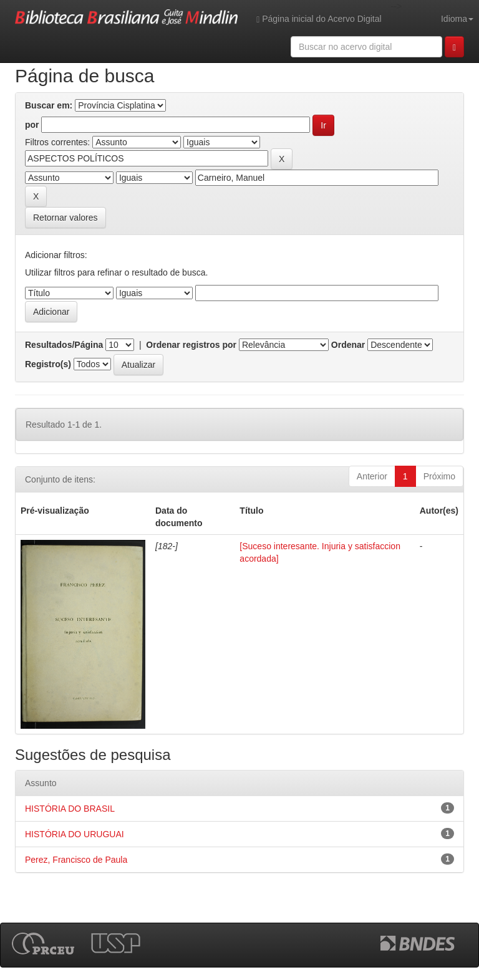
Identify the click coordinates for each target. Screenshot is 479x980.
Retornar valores (65, 218)
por (32, 125)
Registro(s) (48, 364)
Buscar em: (49, 105)
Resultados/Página (64, 345)
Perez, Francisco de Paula (76, 860)
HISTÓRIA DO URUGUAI (75, 834)
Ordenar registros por (191, 345)
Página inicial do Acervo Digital (319, 19)
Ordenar (348, 345)
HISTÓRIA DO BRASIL (70, 809)
